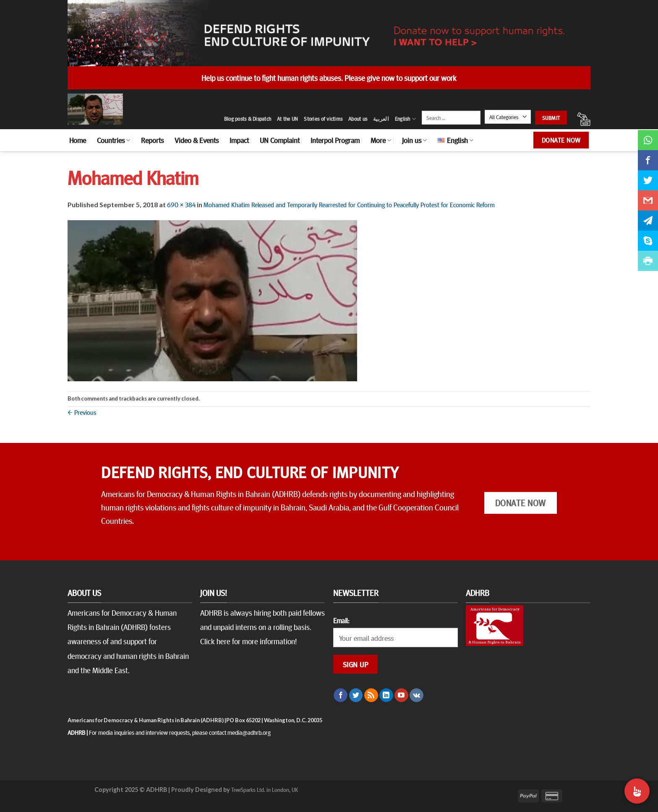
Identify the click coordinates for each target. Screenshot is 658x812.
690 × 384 (181, 204)
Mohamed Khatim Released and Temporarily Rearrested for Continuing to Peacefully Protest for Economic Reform (349, 204)
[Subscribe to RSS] (371, 695)
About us (358, 119)
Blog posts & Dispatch (248, 119)
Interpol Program (335, 140)
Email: (341, 620)
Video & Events (197, 140)
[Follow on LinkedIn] (386, 695)
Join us (414, 140)
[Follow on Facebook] (341, 695)
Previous (82, 412)
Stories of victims (323, 119)
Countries (114, 140)
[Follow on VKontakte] (416, 695)
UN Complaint (280, 140)
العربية (381, 119)
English (405, 119)
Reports (152, 140)
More (381, 140)
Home (78, 140)
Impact (239, 140)
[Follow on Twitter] (356, 695)
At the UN (287, 119)
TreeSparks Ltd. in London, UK (265, 789)
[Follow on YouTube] (401, 695)
